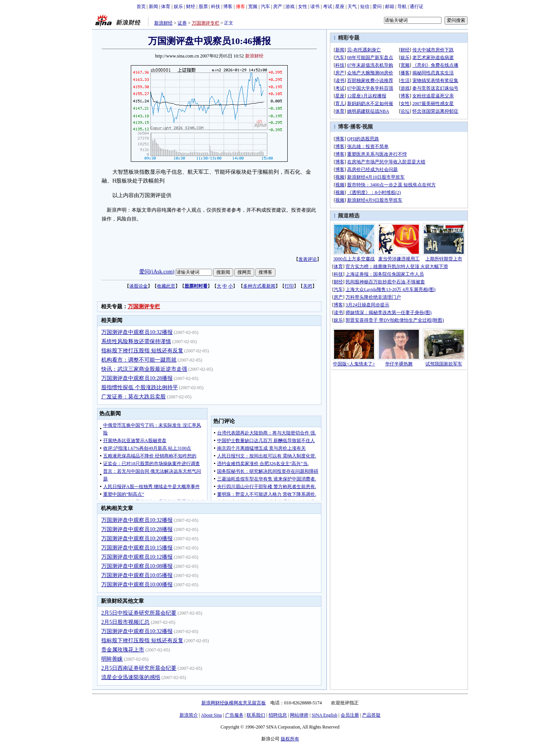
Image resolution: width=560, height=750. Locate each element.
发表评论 (308, 259)
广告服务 (234, 715)
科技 (216, 7)
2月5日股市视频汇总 (125, 622)
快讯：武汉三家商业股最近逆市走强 (144, 369)
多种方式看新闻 (259, 286)
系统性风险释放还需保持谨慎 (136, 341)
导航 (402, 7)
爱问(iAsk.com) (157, 272)
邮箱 (390, 7)
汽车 (265, 7)
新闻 (153, 7)
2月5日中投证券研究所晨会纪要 (139, 613)
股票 (203, 7)
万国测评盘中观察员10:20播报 (137, 539)
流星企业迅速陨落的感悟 (131, 677)
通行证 (417, 7)
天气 (352, 7)
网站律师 (299, 715)
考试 (328, 7)
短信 (365, 7)
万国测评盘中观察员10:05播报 (137, 575)
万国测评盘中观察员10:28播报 (137, 378)
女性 (303, 7)
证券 (182, 23)
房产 (278, 7)
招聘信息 (278, 715)
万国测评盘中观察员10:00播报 (137, 585)
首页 (141, 7)
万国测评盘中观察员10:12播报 (137, 557)
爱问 (377, 7)
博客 (228, 7)
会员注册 (350, 715)
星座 (340, 7)
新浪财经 (163, 23)
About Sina (211, 715)
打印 (289, 286)
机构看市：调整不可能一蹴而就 (139, 360)
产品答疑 (371, 715)
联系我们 (256, 715)
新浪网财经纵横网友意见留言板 (234, 703)
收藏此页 (166, 286)
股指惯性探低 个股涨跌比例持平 (140, 387)
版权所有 (290, 739)
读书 (315, 7)
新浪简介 (189, 715)
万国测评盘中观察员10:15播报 (137, 548)
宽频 (253, 7)
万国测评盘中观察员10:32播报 (137, 332)
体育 (166, 7)
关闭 (308, 286)
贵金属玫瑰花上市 (123, 650)
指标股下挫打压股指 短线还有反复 (142, 351)
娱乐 (178, 7)
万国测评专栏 (206, 23)
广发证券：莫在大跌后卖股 (133, 397)
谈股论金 (138, 286)
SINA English (324, 715)
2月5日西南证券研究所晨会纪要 (139, 668)
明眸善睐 (112, 659)
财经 (191, 7)
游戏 (290, 7)
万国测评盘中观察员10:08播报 (137, 566)
